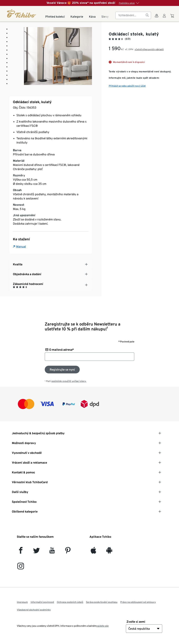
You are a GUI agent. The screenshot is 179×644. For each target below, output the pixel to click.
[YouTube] (52, 552)
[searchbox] (130, 15)
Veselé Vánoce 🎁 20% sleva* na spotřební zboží (81, 3)
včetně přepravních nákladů (149, 49)
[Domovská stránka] (22, 13)
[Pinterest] (68, 552)
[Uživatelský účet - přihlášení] (164, 18)
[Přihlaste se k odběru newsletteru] (62, 370)
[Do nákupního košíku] (173, 17)
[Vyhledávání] (147, 15)
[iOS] (93, 552)
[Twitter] (36, 552)
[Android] (109, 552)
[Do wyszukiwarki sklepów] (157, 18)
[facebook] (21, 552)
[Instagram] (21, 568)
